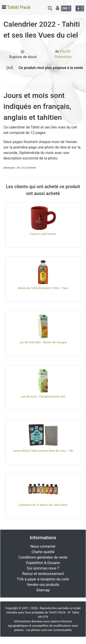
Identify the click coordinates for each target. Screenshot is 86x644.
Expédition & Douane (43, 563)
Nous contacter (43, 546)
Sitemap (43, 590)
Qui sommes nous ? (43, 568)
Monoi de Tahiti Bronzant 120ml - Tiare (43, 288)
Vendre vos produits (43, 585)
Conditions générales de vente (43, 557)
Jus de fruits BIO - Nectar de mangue (43, 342)
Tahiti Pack (19, 7)
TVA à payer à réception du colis (43, 579)
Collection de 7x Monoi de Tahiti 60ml (43, 505)
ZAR (65, 8)
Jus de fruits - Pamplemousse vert (43, 396)
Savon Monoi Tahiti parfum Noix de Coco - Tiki (43, 451)
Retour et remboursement (43, 574)
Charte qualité (43, 552)
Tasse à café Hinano (43, 234)
